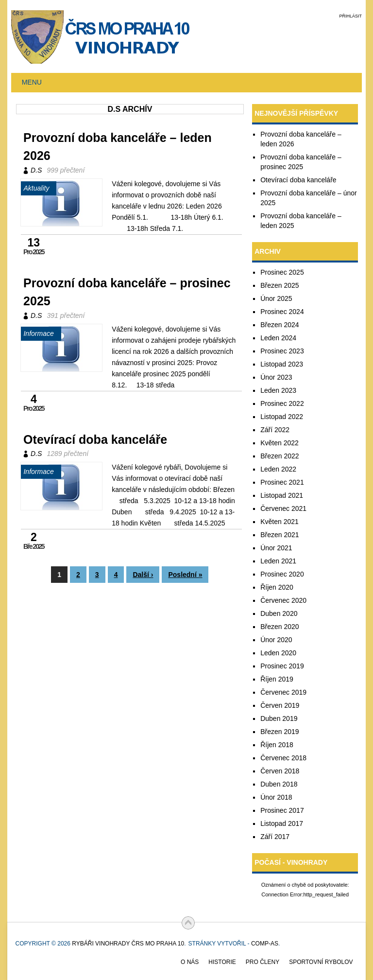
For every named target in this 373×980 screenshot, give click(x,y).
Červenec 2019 (283, 692)
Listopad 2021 (282, 495)
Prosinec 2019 (282, 666)
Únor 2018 (276, 797)
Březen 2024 (280, 325)
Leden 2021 (278, 561)
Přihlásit (350, 16)
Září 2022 (275, 430)
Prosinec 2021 (282, 482)
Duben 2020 (279, 613)
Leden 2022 (278, 469)
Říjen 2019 (277, 679)
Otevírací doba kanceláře (95, 439)
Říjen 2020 (277, 587)
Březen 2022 (280, 456)
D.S (36, 170)
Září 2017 (275, 837)
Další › (143, 575)
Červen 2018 (280, 771)
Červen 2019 (280, 705)
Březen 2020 (280, 627)
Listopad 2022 (282, 417)
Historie (222, 962)
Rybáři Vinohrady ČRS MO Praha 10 (128, 944)
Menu (32, 82)
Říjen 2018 (277, 745)
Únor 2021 (276, 548)
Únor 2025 (276, 298)
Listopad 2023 (282, 364)
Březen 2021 (280, 535)
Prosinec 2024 (282, 312)
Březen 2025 (280, 285)
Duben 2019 (279, 718)
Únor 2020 (276, 640)
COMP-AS (265, 944)
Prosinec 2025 (282, 272)
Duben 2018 (279, 784)
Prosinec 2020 (282, 574)
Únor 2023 (276, 377)
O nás (190, 962)
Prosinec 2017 (282, 810)
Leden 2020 (278, 653)
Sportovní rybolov (321, 962)
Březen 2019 (280, 732)
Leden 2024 (278, 338)
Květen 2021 (280, 522)
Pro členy (263, 962)
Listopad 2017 (282, 823)
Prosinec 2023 (282, 351)
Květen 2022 (280, 443)
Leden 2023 (278, 390)
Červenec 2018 (283, 758)
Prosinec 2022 (282, 403)
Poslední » (185, 575)
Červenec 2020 (283, 600)
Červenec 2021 (283, 508)
